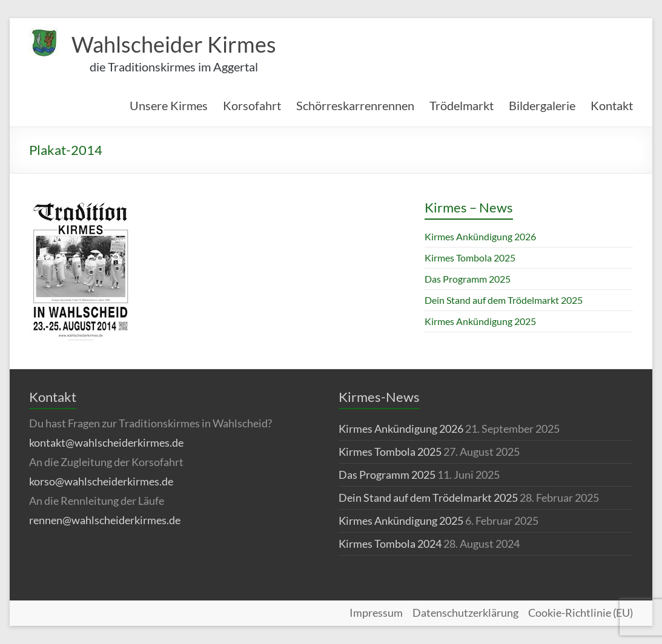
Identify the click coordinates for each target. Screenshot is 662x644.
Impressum (376, 613)
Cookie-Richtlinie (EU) (581, 613)
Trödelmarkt (462, 105)
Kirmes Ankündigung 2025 (480, 321)
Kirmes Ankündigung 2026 (480, 236)
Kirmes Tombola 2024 (390, 544)
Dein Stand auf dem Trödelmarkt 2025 (504, 300)
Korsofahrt (252, 105)
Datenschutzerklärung (465, 613)
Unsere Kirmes (169, 105)
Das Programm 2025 (468, 279)
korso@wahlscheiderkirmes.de (101, 481)
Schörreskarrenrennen (355, 105)
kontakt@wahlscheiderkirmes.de (106, 442)
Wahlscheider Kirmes (174, 44)
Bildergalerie (542, 105)
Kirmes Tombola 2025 (470, 258)
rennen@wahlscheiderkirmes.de (105, 520)
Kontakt (612, 105)
